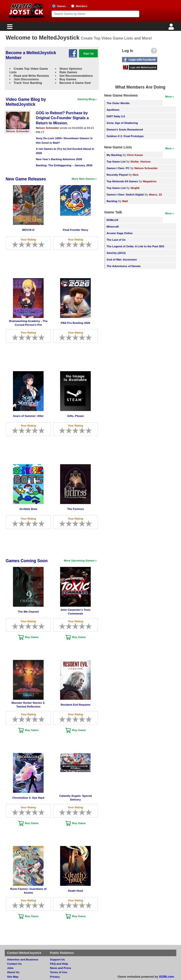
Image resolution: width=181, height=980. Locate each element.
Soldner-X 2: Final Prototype (125, 136)
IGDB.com (167, 977)
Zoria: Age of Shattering (122, 123)
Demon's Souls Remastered (125, 129)
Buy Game (32, 637)
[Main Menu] (9, 28)
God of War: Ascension (122, 259)
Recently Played (117, 175)
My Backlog (114, 155)
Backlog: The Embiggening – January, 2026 (64, 165)
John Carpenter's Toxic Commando (76, 612)
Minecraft (113, 226)
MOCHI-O (28, 230)
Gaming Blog (86, 99)
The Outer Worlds (118, 103)
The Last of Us (116, 240)
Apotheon (113, 110)
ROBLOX (112, 220)
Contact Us (14, 964)
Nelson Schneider (18, 131)
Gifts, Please (75, 416)
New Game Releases (26, 179)
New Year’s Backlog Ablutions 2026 (59, 159)
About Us (13, 972)
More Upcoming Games (79, 560)
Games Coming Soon (27, 561)
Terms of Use (59, 972)
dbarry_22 (155, 194)
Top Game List (116, 161)
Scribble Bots (28, 509)
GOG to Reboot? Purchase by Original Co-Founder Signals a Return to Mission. (62, 118)
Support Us (57, 959)
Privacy (55, 977)
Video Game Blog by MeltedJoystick (26, 102)
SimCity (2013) (116, 253)
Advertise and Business (23, 959)
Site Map (13, 977)
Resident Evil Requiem (75, 705)
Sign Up (88, 53)
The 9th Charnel (28, 612)
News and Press (61, 968)
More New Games (83, 179)
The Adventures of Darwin (123, 266)
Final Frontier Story (75, 230)
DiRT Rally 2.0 (116, 116)
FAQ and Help (59, 964)
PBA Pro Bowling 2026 (76, 323)
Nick (136, 175)
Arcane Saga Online (119, 233)
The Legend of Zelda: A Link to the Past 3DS (135, 246)
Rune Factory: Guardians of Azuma (28, 891)
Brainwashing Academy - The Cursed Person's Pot (28, 323)
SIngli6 (135, 188)
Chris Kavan (135, 155)
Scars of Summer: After (28, 416)
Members (82, 6)
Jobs (10, 968)
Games (61, 6)
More (169, 96)
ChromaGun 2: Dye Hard (28, 798)
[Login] (172, 28)
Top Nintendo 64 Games (122, 181)
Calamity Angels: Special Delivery (76, 798)
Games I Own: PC (118, 168)
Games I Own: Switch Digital (125, 194)
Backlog (112, 201)
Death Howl (75, 891)
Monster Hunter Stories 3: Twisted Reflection (28, 705)
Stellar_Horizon (141, 161)
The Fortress (76, 509)
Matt (125, 201)
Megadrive (150, 181)
